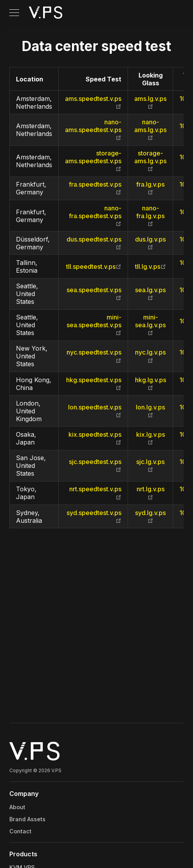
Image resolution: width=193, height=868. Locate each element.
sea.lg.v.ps (150, 294)
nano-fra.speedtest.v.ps (95, 216)
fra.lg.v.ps (150, 188)
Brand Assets (27, 819)
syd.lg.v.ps (150, 517)
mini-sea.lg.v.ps (150, 325)
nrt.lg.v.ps (151, 493)
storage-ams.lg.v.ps (150, 161)
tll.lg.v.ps (151, 266)
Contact (20, 831)
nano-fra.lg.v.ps (150, 216)
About (17, 807)
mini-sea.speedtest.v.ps (94, 325)
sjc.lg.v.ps (150, 466)
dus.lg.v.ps (150, 243)
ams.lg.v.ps (150, 102)
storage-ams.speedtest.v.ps (93, 161)
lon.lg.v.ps (150, 411)
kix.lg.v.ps (151, 438)
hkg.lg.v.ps (151, 384)
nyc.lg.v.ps (150, 356)
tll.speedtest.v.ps (94, 266)
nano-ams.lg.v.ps (150, 130)
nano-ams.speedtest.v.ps (93, 130)
